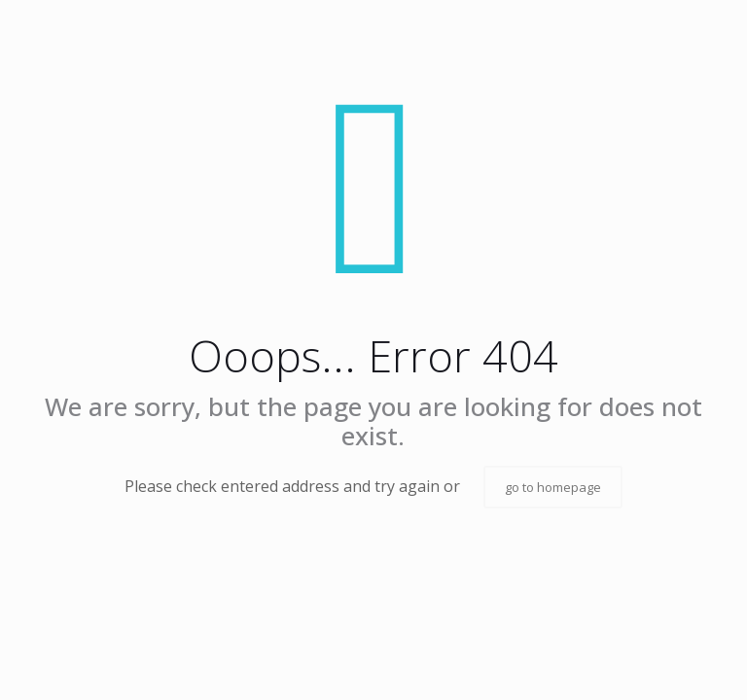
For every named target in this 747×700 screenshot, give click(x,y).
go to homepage (553, 487)
